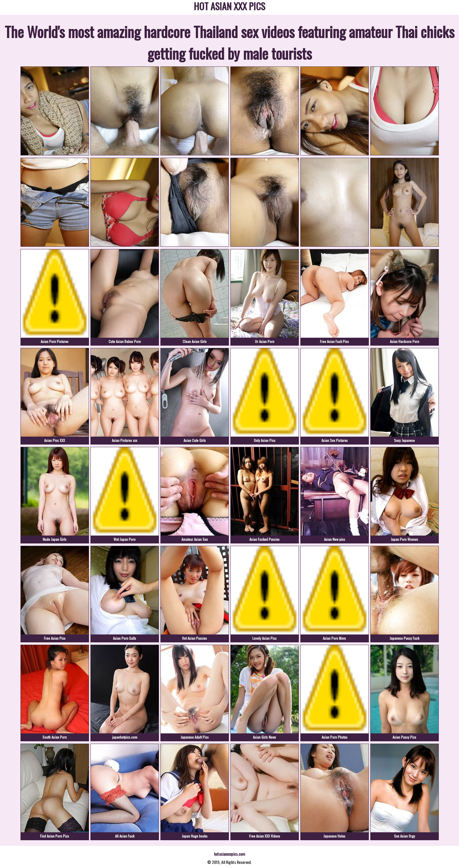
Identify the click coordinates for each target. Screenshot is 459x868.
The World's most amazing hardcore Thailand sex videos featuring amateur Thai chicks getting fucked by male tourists (229, 42)
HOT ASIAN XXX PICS (229, 7)
